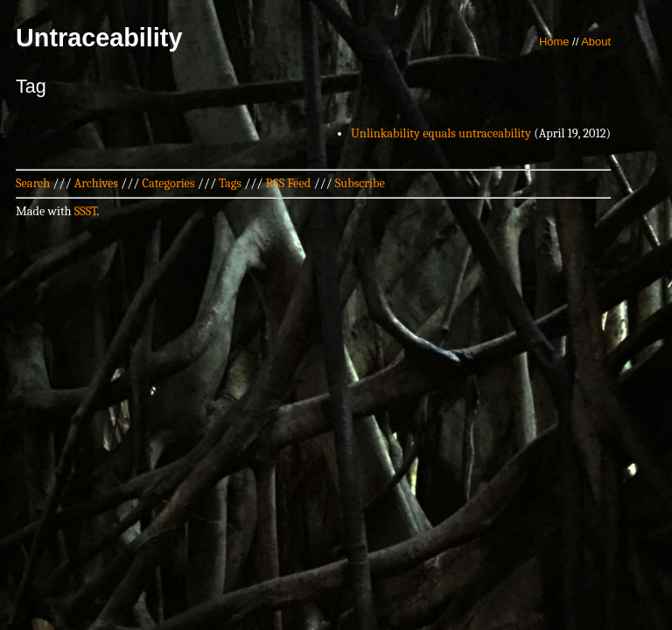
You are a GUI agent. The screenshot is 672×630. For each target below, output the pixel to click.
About (596, 42)
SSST (86, 211)
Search (33, 183)
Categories (168, 183)
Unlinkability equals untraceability (441, 133)
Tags (230, 183)
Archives (96, 183)
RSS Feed (289, 183)
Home (554, 42)
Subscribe (360, 183)
